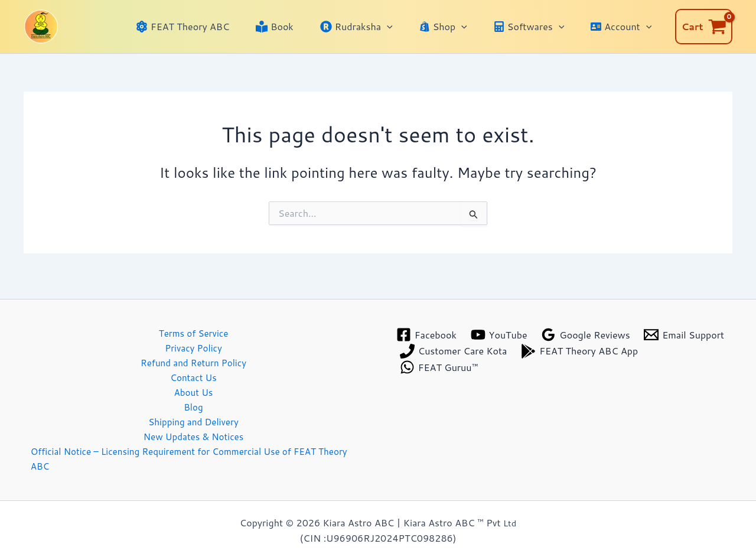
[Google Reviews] (587, 327)
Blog (193, 404)
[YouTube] (500, 327)
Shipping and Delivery (193, 419)
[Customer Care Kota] (549, 344)
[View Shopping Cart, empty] (704, 27)
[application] (403, 27)
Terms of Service (193, 326)
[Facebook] (427, 327)
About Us (193, 388)
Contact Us (193, 372)
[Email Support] (440, 344)
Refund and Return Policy (193, 356)
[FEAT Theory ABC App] (459, 359)
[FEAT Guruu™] (571, 359)
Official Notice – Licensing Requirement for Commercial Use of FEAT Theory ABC (191, 458)
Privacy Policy (194, 341)
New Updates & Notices (193, 434)
